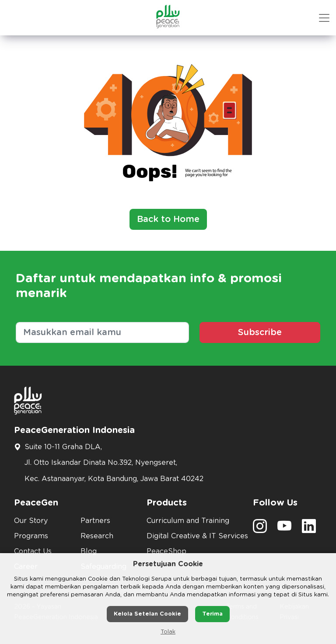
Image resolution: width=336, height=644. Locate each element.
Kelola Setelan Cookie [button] (147, 614)
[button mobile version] (324, 18)
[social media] (260, 529)
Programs (31, 536)
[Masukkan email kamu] (102, 332)
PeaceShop (166, 551)
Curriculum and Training (188, 521)
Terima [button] (212, 614)
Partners (95, 521)
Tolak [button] (168, 632)
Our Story (31, 521)
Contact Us (33, 551)
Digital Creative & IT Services (194, 536)
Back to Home (168, 219)
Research (97, 536)
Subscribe (260, 332)
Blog (89, 551)
